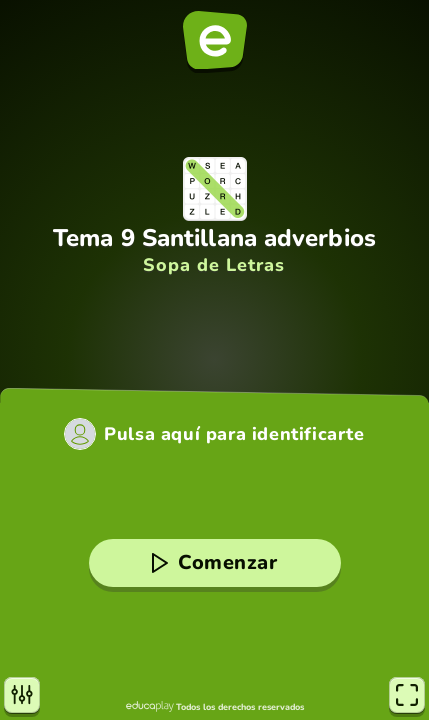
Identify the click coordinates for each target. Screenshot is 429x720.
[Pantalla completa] (407, 695)
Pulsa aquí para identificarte (234, 434)
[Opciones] (22, 695)
